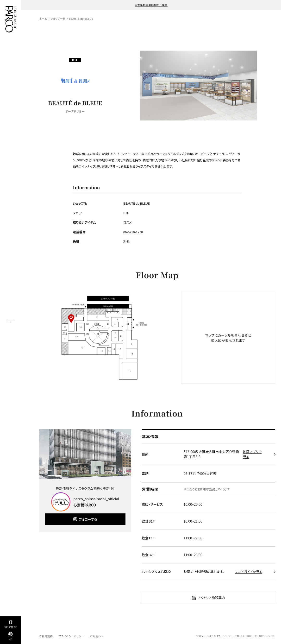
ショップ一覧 (58, 19)
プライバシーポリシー (71, 636)
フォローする (88, 519)
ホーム (43, 19)
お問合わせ (97, 636)
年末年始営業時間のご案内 (151, 5)
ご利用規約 (46, 636)
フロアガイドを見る (248, 572)
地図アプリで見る (252, 454)
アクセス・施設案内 (211, 598)
